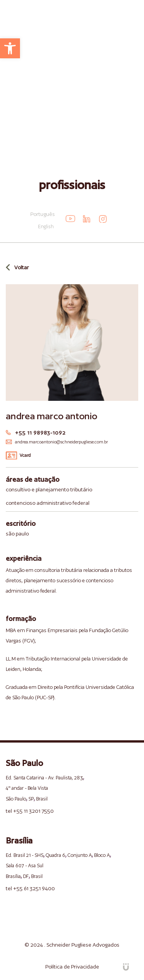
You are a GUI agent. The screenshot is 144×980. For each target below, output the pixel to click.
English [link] (46, 226)
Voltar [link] (22, 267)
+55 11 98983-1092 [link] (40, 433)
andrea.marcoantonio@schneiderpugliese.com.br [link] (61, 442)
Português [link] (43, 214)
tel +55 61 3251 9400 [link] (30, 888)
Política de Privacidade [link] (72, 967)
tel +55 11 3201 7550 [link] (30, 811)
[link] (10, 48)
